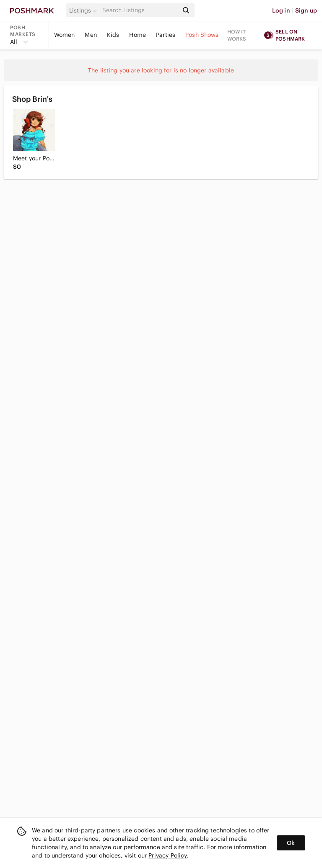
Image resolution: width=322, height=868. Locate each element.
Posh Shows (202, 35)
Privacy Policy (167, 855)
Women (65, 35)
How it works (237, 35)
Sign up (306, 10)
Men (91, 35)
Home (138, 35)
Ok (291, 843)
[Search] (140, 10)
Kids (113, 35)
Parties (166, 35)
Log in (281, 10)
